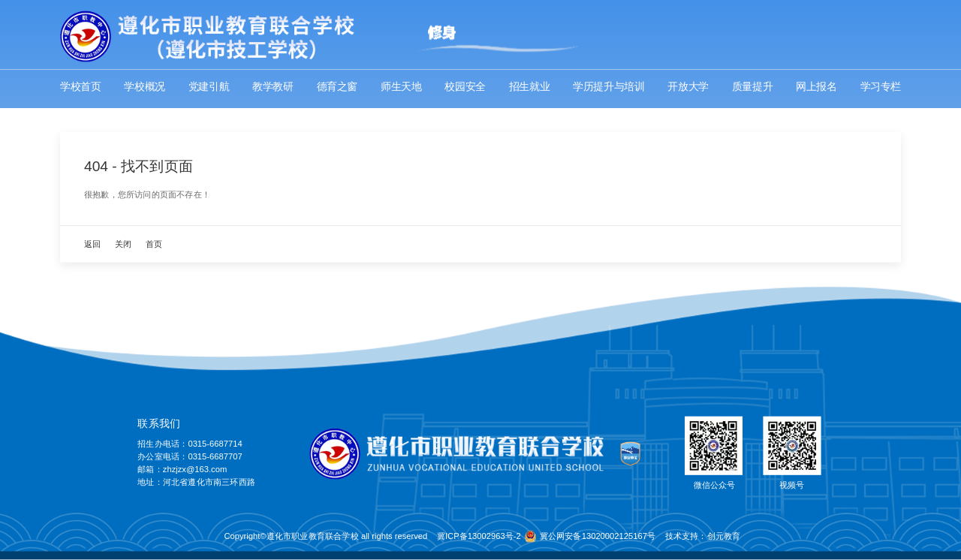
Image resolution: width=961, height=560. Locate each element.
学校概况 (144, 87)
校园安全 (465, 87)
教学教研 (273, 87)
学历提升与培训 (609, 87)
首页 (154, 244)
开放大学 (688, 87)
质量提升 (752, 87)
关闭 (123, 244)
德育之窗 (337, 87)
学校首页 (80, 87)
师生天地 (401, 87)
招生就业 (529, 87)
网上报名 (816, 87)
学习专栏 (881, 87)
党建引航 (209, 87)
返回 (92, 244)
